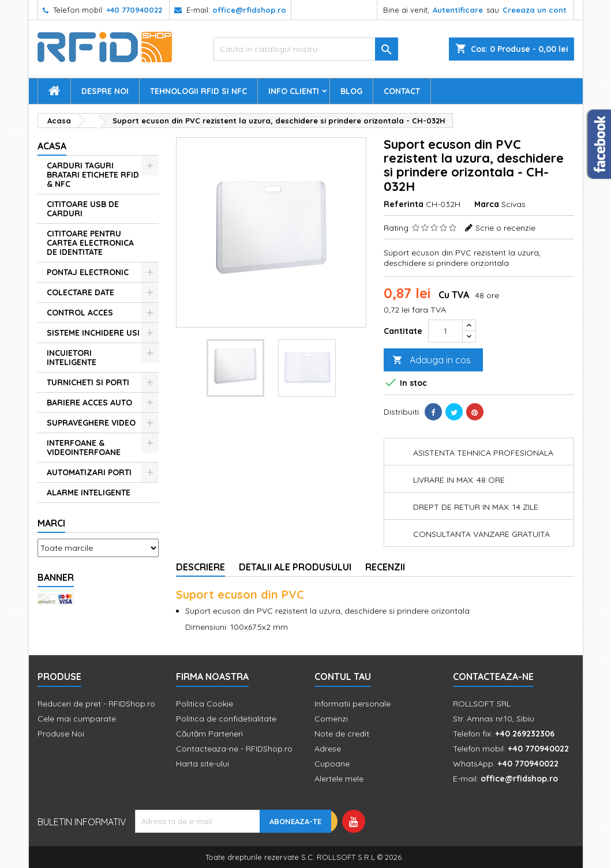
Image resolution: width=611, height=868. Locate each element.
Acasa (52, 146)
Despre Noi (105, 91)
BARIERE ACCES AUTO (89, 403)
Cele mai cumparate (77, 719)
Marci (51, 523)
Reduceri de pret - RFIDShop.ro (96, 704)
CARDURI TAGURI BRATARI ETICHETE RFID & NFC (93, 175)
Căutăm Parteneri (209, 734)
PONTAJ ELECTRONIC (88, 272)
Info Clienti (294, 91)
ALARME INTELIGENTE (89, 493)
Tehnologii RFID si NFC (198, 91)
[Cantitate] (445, 331)
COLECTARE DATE (80, 292)
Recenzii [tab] (385, 567)
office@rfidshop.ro (249, 10)
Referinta (404, 204)
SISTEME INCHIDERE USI (93, 333)
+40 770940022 (134, 10)
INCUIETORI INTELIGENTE (72, 358)
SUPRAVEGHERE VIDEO (91, 423)
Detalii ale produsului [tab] (295, 567)
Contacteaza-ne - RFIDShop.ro (234, 749)
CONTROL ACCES (80, 313)
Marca (487, 204)
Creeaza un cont (535, 10)
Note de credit (342, 734)
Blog (351, 91)
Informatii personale (353, 704)
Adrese (328, 749)
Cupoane (332, 764)
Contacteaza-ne (493, 677)
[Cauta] (306, 49)
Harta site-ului (203, 764)
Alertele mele (339, 779)
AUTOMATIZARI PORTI (89, 472)
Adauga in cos (432, 360)
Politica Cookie (205, 704)
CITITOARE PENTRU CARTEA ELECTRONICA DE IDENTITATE (90, 243)
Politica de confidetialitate (226, 719)
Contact (402, 91)
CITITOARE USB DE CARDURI (83, 209)
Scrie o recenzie (505, 228)
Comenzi (331, 719)
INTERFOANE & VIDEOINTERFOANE (84, 448)
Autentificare (458, 10)
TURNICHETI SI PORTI (88, 382)
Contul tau (343, 677)
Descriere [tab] (200, 567)
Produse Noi (61, 734)
